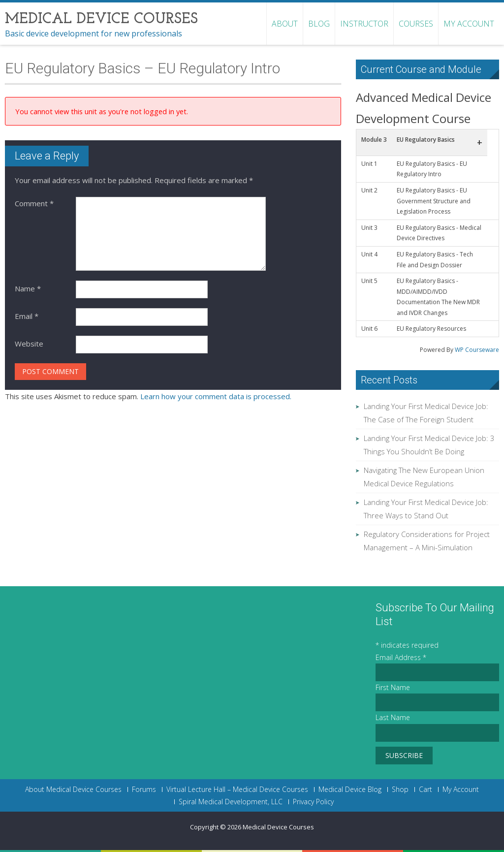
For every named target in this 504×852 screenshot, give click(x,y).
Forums (144, 789)
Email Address (401, 657)
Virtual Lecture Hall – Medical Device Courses (237, 789)
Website (29, 344)
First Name (393, 687)
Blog (319, 24)
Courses (416, 24)
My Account (469, 24)
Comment (34, 203)
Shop (400, 789)
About (285, 24)
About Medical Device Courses (73, 789)
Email (27, 316)
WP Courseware (477, 350)
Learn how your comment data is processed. (216, 396)
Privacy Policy (313, 802)
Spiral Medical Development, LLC (231, 802)
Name (28, 288)
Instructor (364, 24)
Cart (425, 789)
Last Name (393, 717)
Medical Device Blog (350, 789)
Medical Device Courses (278, 827)
